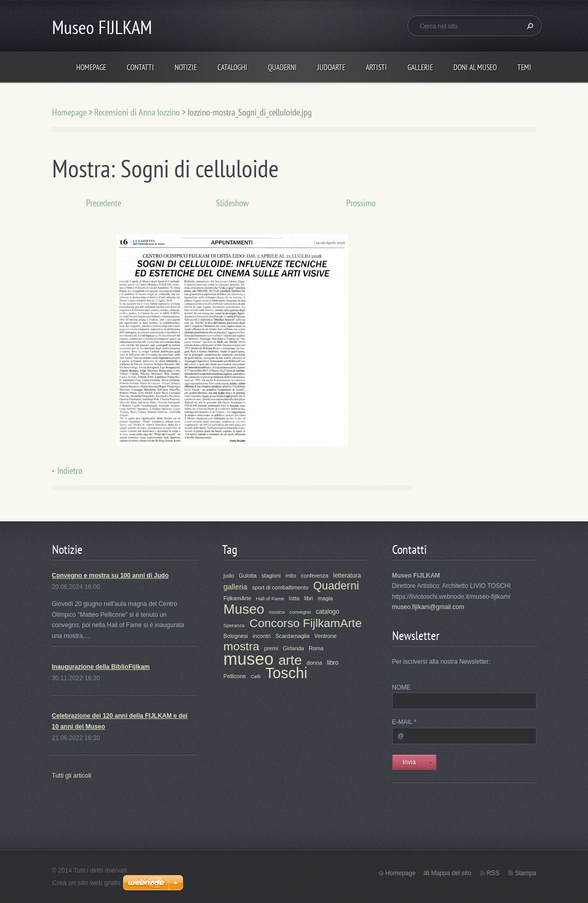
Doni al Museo (475, 67)
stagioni (271, 576)
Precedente (104, 203)
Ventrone (325, 636)
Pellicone (235, 676)
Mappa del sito (451, 873)
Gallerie (420, 67)
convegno (300, 612)
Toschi (287, 673)
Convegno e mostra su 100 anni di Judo (111, 576)
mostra (242, 646)
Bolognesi (236, 636)
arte (290, 660)
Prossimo (361, 203)
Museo (244, 609)
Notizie (186, 67)
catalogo (327, 612)
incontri (262, 636)
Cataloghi (232, 67)
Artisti (376, 67)
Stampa (525, 873)
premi (271, 648)
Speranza (234, 625)
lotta (294, 598)
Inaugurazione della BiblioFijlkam (101, 667)
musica (277, 612)
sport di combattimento (280, 587)
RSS (493, 873)
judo (229, 576)
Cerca (529, 26)
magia (325, 598)
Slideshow (232, 203)
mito (291, 576)
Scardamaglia (292, 636)
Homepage (91, 67)
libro (333, 663)
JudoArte (331, 67)
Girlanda (293, 648)
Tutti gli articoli (72, 776)
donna (314, 663)
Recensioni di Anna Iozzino (137, 112)
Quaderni (282, 67)
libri (308, 598)
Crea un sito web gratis (86, 883)
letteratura (347, 576)
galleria (236, 587)
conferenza (315, 576)
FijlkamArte (238, 598)
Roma (316, 648)
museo (249, 659)
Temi (524, 67)
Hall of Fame (270, 598)
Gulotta (248, 576)
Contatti (140, 67)
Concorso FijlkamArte (306, 623)
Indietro (70, 471)
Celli (256, 676)
